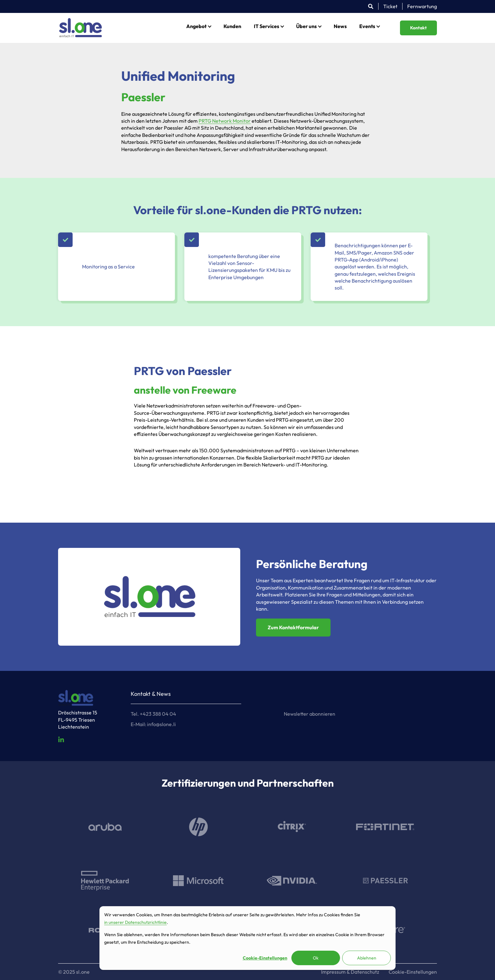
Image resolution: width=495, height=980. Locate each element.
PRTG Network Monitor (225, 121)
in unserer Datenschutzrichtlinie (135, 922)
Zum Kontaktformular (293, 627)
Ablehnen (367, 958)
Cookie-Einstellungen (265, 958)
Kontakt (418, 28)
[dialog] (247, 938)
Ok (316, 958)
